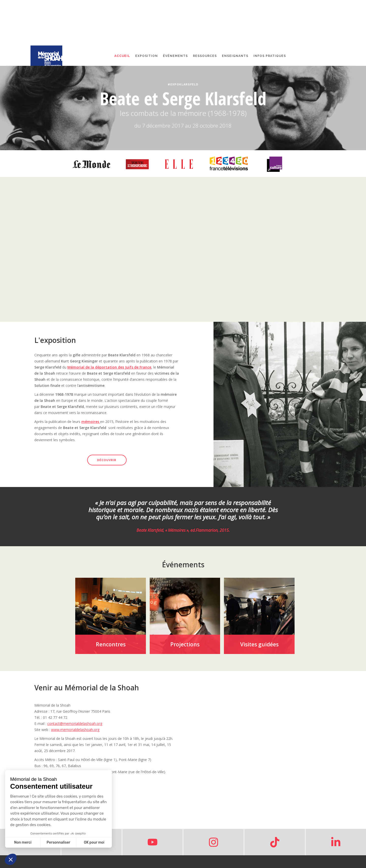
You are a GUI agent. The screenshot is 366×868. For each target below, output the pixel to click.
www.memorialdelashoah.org (75, 730)
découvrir (107, 460)
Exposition (147, 56)
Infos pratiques (270, 56)
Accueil (122, 56)
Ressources (205, 56)
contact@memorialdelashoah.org (75, 724)
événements (175, 56)
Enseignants (235, 56)
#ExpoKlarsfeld (183, 85)
